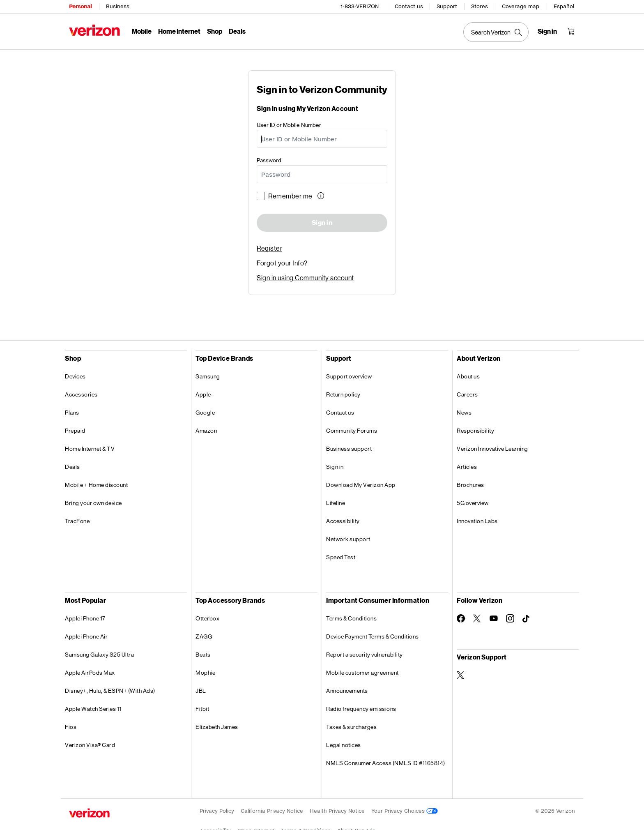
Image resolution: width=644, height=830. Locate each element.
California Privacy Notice (272, 811)
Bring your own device (93, 503)
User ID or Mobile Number (289, 124)
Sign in (322, 223)
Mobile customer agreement (362, 673)
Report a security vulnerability (365, 655)
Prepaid (75, 431)
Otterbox (207, 618)
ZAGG (204, 636)
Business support (349, 449)
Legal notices (344, 745)
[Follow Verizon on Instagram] (510, 618)
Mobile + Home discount (96, 485)
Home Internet (179, 31)
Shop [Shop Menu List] (215, 31)
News (464, 413)
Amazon (206, 431)
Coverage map (521, 6)
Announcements (347, 691)
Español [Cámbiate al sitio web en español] (564, 6)
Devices (75, 376)
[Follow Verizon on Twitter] (477, 618)
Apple (203, 394)
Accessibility (343, 521)
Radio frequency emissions (361, 709)
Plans (72, 413)
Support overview (349, 376)
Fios (71, 727)
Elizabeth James (217, 727)
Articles (467, 467)
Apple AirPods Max (90, 673)
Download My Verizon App (361, 485)
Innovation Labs (477, 521)
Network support (348, 539)
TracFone (77, 521)
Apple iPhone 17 (85, 618)
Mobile (142, 31)
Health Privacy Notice (337, 811)
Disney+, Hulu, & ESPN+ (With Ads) (110, 691)
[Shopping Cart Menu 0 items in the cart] (571, 31)
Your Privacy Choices (405, 811)
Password (269, 159)
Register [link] (269, 248)
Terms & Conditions (351, 618)
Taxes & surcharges (351, 727)
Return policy (343, 394)
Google (205, 413)
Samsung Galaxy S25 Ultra (99, 655)
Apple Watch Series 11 (93, 709)
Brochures (470, 485)
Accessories (81, 394)
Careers (467, 394)
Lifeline (336, 503)
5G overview (473, 503)
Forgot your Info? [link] (282, 263)
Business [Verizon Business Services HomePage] (118, 6)
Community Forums (352, 431)
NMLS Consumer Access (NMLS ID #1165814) (386, 763)
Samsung (208, 376)
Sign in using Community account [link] (305, 278)
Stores (480, 6)
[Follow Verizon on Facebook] (461, 618)
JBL (201, 691)
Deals (72, 467)
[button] (322, 196)
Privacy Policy (217, 811)
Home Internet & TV (90, 449)
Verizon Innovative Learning (492, 449)
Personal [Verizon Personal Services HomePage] (80, 6)
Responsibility (475, 431)
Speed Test (341, 557)
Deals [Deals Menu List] (237, 31)
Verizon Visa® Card (90, 745)
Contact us (409, 6)
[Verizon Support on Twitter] (461, 675)
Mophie (205, 673)
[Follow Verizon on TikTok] (527, 619)
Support (447, 6)
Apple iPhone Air (86, 636)
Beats (203, 655)
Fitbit (202, 709)
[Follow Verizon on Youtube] (494, 618)
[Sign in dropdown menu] (547, 31)
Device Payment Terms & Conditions (373, 636)
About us (468, 376)
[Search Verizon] (496, 32)
